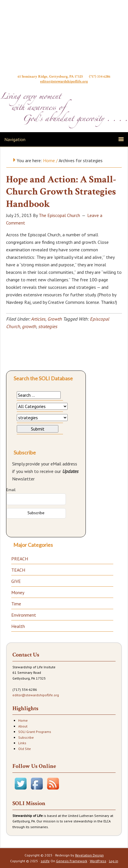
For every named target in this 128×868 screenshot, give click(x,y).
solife (45, 861)
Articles (38, 319)
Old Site (25, 749)
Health (18, 626)
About (23, 726)
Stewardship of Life (64, 40)
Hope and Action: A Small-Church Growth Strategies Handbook (61, 192)
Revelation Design (89, 855)
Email (11, 490)
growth (29, 326)
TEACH (18, 570)
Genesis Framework (72, 861)
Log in (114, 861)
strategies (48, 326)
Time (16, 604)
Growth (55, 319)
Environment (24, 615)
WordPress (98, 861)
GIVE (16, 581)
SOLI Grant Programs (35, 732)
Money (18, 592)
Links (22, 743)
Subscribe (26, 737)
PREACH (20, 559)
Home (23, 720)
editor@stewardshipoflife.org (64, 84)
